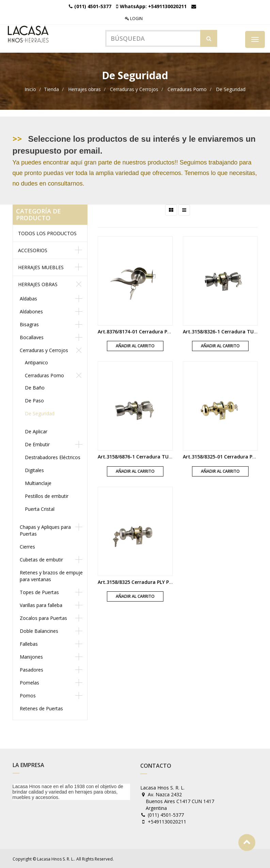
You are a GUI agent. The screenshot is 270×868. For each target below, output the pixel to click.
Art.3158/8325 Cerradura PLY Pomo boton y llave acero (162, 581)
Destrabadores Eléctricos (53, 457)
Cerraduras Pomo (187, 89)
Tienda (51, 89)
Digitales (34, 470)
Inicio (30, 89)
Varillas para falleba (41, 604)
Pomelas (29, 682)
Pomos (28, 695)
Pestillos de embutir (47, 495)
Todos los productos (47, 233)
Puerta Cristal (40, 508)
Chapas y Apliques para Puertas (45, 530)
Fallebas (29, 643)
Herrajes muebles (41, 267)
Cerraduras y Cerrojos (134, 89)
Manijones (31, 656)
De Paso (34, 400)
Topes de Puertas (39, 592)
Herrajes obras (84, 89)
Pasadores (31, 669)
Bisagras (29, 324)
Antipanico (36, 362)
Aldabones (31, 311)
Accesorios (33, 250)
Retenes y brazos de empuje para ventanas (51, 575)
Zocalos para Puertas (43, 617)
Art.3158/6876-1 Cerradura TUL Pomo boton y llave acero (165, 456)
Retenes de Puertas (41, 708)
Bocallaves (32, 337)
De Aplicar (36, 431)
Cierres (27, 546)
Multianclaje (38, 482)
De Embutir (37, 444)
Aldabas (28, 298)
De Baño (35, 387)
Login (134, 19)
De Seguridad (231, 89)
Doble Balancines (39, 630)
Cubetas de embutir (41, 559)
